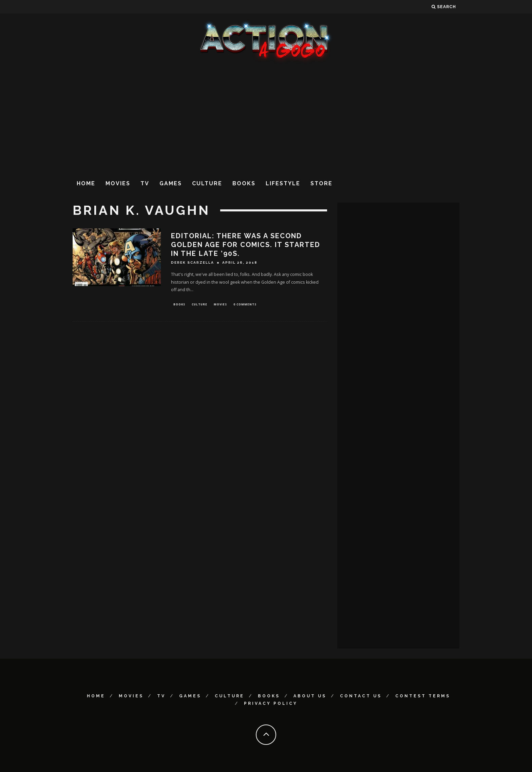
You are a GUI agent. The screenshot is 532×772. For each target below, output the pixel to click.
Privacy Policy (271, 703)
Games (171, 183)
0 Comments (245, 305)
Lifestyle (283, 183)
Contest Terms (423, 696)
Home (86, 183)
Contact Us (361, 696)
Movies (118, 183)
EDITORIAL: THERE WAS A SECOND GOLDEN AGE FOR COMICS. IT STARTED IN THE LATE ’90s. (246, 245)
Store (321, 183)
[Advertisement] (266, 118)
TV (145, 183)
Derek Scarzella (193, 262)
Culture (207, 183)
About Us (310, 696)
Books (244, 183)
